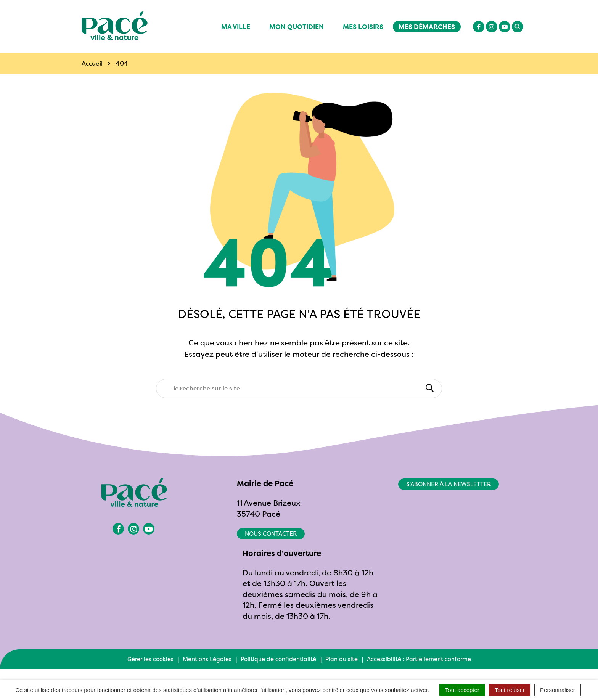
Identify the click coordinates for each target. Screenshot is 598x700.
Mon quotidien (297, 26)
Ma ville (236, 26)
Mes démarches (427, 26)
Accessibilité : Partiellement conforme (419, 659)
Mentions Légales (207, 659)
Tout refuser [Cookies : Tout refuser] (510, 690)
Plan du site (342, 659)
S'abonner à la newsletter (448, 484)
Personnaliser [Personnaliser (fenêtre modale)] (558, 690)
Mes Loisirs (363, 26)
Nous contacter (271, 534)
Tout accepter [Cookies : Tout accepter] (462, 690)
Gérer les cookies (150, 659)
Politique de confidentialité (278, 659)
